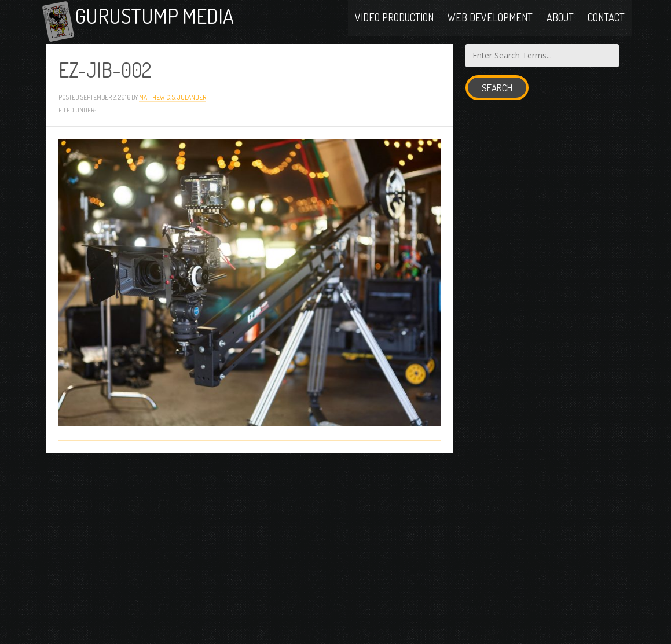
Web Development (490, 19)
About (560, 19)
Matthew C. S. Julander (173, 102)
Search (497, 93)
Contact (606, 19)
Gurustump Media (163, 19)
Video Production (394, 19)
